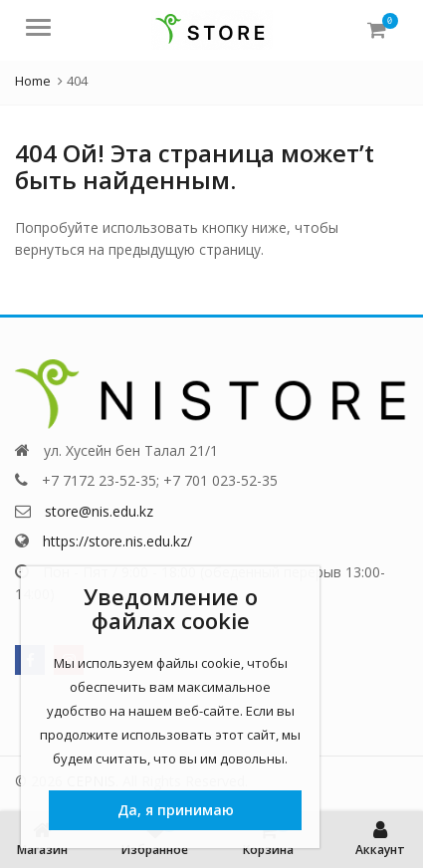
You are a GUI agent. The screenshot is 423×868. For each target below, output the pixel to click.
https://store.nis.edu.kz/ (117, 541)
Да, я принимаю (176, 810)
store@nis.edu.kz (99, 511)
